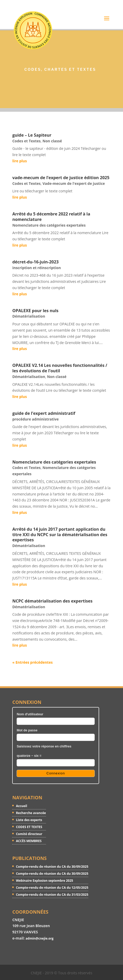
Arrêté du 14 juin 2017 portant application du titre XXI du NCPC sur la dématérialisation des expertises (60, 535)
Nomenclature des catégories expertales (49, 225)
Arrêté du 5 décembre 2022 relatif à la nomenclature (51, 217)
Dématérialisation (29, 316)
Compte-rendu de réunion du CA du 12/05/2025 (52, 888)
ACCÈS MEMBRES (29, 841)
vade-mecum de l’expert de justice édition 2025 (61, 178)
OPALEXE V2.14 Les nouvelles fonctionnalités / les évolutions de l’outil (60, 368)
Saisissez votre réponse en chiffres (44, 746)
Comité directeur (29, 834)
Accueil (21, 806)
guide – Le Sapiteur (32, 135)
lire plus (19, 161)
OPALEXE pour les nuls (35, 311)
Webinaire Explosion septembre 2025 (44, 881)
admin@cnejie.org (40, 938)
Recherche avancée (31, 813)
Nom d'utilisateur (30, 714)
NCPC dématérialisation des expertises (52, 601)
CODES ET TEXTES (29, 827)
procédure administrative (35, 419)
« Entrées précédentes (32, 662)
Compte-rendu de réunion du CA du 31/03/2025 (52, 895)
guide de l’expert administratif (44, 413)
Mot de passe (27, 730)
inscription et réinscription (36, 268)
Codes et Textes (26, 141)
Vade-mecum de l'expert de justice (74, 183)
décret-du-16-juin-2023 (35, 262)
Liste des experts (29, 820)
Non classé (52, 141)
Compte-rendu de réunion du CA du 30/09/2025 (52, 867)
